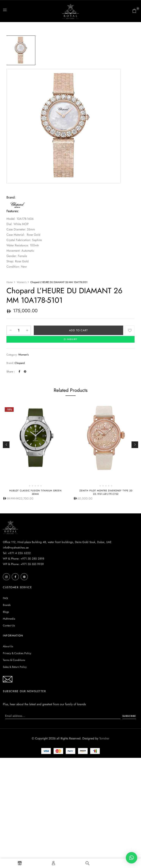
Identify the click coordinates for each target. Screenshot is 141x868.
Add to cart (78, 330)
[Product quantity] (19, 330)
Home (10, 282)
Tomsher (104, 738)
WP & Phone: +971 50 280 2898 (24, 558)
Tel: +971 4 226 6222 (17, 553)
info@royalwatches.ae (16, 547)
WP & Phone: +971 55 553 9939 (23, 564)
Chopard (20, 363)
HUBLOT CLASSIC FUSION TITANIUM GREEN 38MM (35, 492)
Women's (22, 282)
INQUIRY (71, 339)
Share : (11, 371)
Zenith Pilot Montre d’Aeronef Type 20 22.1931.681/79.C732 (106, 492)
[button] (134, 11)
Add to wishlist (130, 330)
